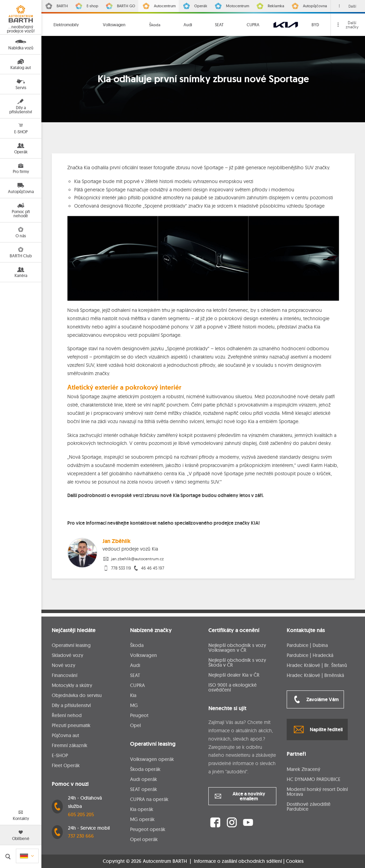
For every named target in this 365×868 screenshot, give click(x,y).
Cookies (295, 861)
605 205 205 (81, 814)
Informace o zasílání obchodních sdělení (238, 861)
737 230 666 (81, 836)
